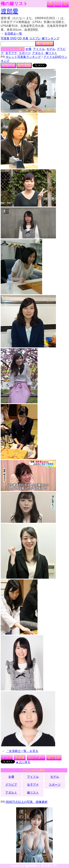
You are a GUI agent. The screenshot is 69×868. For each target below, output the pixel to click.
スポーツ (25, 53)
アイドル (39, 49)
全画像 (20, 758)
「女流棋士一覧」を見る (22, 751)
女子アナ (11, 53)
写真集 (5, 38)
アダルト (38, 53)
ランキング (58, 3)
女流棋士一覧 (13, 34)
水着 (25, 38)
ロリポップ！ (50, 866)
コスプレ (35, 38)
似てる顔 (24, 65)
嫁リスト (51, 3)
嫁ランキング (51, 38)
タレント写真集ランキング (23, 57)
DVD (13, 38)
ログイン (65, 3)
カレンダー (36, 758)
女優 (28, 49)
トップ (7, 758)
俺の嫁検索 (45, 44)
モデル (51, 49)
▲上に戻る (23, 762)
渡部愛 (10, 11)
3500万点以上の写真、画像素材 (26, 802)
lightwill (30, 866)
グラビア (11, 785)
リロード (8, 65)
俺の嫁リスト (14, 4)
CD (19, 38)
